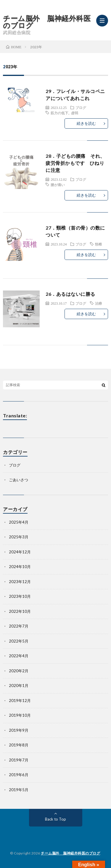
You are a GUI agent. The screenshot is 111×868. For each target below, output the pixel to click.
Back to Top (55, 819)
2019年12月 (20, 701)
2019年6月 (19, 775)
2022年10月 (20, 611)
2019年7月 (19, 760)
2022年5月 (19, 641)
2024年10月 (20, 567)
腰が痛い (58, 185)
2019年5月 (19, 790)
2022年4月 (19, 656)
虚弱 (75, 113)
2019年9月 (19, 730)
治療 (99, 303)
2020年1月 (19, 686)
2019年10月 (20, 715)
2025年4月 (19, 522)
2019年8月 (19, 745)
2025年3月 (19, 537)
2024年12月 (20, 552)
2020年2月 (19, 671)
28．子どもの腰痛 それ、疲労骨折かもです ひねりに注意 (75, 163)
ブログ (81, 107)
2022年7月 (19, 626)
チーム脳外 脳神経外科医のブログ (47, 22)
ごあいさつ (18, 480)
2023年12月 (20, 582)
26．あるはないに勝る (70, 294)
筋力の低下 (59, 113)
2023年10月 (20, 596)
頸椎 (99, 244)
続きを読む (86, 123)
